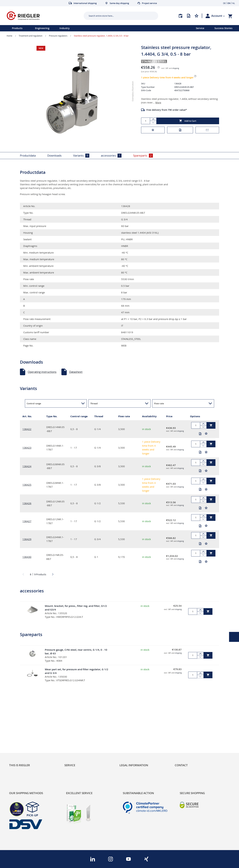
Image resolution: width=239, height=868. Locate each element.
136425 (27, 485)
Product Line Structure (24, 736)
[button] (218, 16)
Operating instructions (42, 372)
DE (224, 3)
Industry (64, 28)
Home (9, 36)
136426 (27, 503)
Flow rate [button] (159, 403)
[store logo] (44, 16)
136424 (27, 466)
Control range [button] (34, 403)
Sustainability (18, 725)
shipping (176, 68)
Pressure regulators (58, 36)
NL (234, 3)
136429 (27, 539)
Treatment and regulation (31, 36)
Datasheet (76, 372)
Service (200, 28)
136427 (27, 521)
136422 (27, 429)
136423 (27, 448)
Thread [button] (94, 403)
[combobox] (118, 16)
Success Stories (223, 28)
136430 (27, 557)
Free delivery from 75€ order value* (167, 110)
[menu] (94, 28)
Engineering (42, 28)
